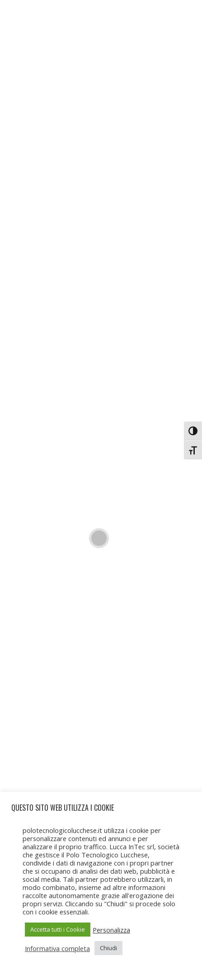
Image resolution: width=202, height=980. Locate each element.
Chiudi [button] (108, 948)
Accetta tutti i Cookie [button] (58, 929)
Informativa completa (57, 948)
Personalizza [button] (111, 930)
